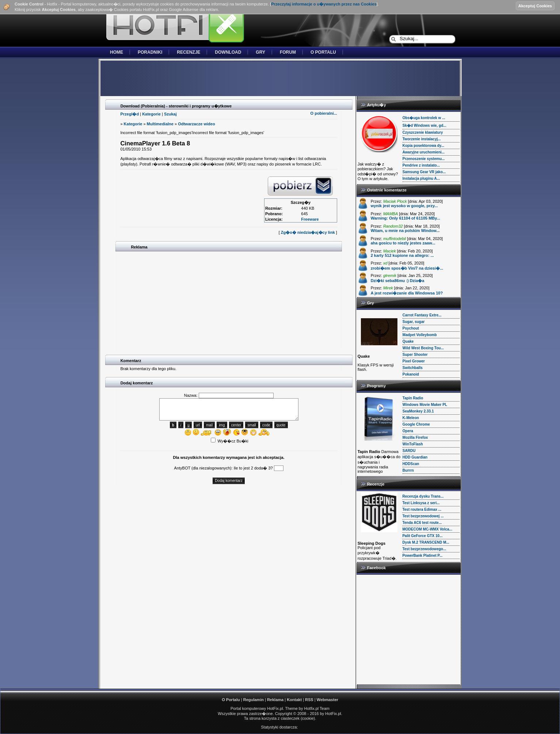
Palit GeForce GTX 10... (422, 536)
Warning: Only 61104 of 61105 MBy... (405, 218)
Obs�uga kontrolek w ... (424, 118)
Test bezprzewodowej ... (423, 516)
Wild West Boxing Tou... (423, 348)
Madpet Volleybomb (420, 335)
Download (228, 52)
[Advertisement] (280, 79)
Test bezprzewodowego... (424, 549)
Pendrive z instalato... (421, 165)
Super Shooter (415, 355)
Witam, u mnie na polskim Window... (405, 231)
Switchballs (413, 368)
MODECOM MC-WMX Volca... (427, 529)
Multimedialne (160, 124)
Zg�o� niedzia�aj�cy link (308, 232)
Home (117, 52)
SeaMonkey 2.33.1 (418, 411)
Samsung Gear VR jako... (424, 172)
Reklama (275, 700)
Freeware (310, 219)
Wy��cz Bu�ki (230, 441)
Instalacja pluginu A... (421, 178)
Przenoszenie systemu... (424, 159)
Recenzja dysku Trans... (423, 496)
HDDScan (411, 464)
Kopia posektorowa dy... (423, 146)
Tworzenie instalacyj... (422, 139)
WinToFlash (413, 444)
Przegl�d (129, 114)
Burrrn (408, 470)
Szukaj (170, 114)
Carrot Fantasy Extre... (422, 315)
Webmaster (327, 700)
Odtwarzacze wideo (196, 124)
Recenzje (188, 52)
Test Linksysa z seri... (421, 503)
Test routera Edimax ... (422, 509)
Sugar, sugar (414, 322)
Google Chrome (416, 424)
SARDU (409, 451)
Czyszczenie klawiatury (423, 132)
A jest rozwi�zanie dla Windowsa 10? (407, 293)
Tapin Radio (413, 398)
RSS (309, 700)
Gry (260, 52)
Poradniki (150, 52)
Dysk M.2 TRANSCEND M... (426, 542)
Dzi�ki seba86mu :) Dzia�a (398, 281)
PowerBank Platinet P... (422, 556)
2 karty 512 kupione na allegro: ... (402, 255)
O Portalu (323, 52)
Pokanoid (411, 374)
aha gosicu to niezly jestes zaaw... (403, 243)
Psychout (411, 328)
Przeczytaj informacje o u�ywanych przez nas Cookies (324, 4)
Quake (408, 341)
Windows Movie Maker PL (425, 405)
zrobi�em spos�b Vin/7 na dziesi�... (407, 268)
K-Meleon (411, 418)
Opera (408, 431)
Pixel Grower (414, 361)
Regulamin (254, 700)
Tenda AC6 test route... (422, 523)
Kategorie (151, 114)
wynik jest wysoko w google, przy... (404, 206)
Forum (288, 52)
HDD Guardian (415, 457)
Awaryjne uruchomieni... (424, 152)
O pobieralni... (324, 113)
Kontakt (294, 700)
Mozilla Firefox (415, 438)
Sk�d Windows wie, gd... (424, 125)
